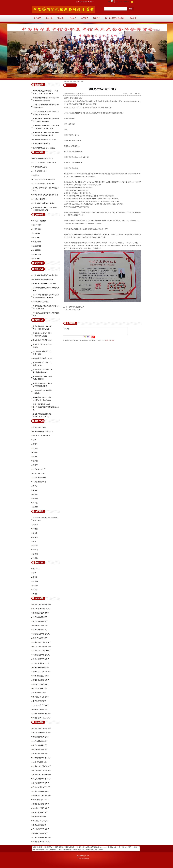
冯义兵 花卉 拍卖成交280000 (43, 358)
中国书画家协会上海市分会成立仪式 (45, 275)
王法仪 (35, 507)
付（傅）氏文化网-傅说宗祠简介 (44, 180)
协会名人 (73, 18)
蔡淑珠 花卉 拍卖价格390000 (43, 340)
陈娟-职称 (36, 259)
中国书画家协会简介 (40, 171)
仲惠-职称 (36, 233)
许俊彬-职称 (37, 250)
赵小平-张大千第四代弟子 (42, 609)
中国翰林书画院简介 (40, 199)
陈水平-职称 (37, 225)
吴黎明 (35, 554)
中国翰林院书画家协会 (66, 850)
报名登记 (133, 18)
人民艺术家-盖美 (39, 473)
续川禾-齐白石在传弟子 (41, 684)
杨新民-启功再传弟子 (40, 630)
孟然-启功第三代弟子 (40, 638)
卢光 (35, 541)
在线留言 (85, 18)
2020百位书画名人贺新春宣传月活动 (45, 195)
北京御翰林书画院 (79, 850)
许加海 (35, 537)
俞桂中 (35, 494)
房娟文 (35, 461)
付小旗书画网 (89, 850)
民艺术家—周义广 (39, 469)
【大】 (140, 93)
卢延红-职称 (37, 229)
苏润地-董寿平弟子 (39, 693)
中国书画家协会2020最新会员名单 (45, 163)
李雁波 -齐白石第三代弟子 (42, 605)
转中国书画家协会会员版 (115, 18)
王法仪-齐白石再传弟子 (41, 668)
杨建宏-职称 (37, 254)
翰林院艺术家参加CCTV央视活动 (44, 284)
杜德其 (35, 558)
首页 (71, 81)
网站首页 (37, 18)
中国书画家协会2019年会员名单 (44, 184)
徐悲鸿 (35, 581)
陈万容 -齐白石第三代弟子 (42, 647)
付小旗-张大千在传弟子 (41, 705)
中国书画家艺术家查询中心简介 (44, 203)
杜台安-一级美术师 (39, 221)
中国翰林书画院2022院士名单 (43, 432)
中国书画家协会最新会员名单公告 (45, 140)
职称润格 (61, 18)
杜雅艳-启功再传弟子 (40, 617)
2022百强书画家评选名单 (41, 436)
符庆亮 (35, 448)
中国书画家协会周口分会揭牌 (43, 279)
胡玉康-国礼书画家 (39, 427)
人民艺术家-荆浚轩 (39, 478)
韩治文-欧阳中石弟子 (40, 688)
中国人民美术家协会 (52, 850)
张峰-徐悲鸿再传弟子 (40, 709)
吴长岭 (35, 499)
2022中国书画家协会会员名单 (43, 159)
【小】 (131, 93)
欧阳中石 (36, 569)
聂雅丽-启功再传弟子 (40, 626)
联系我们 (97, 18)
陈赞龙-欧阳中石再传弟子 (42, 634)
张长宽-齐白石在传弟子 (41, 697)
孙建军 (35, 457)
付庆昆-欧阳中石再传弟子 (42, 714)
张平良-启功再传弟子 (40, 621)
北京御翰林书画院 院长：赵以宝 (44, 148)
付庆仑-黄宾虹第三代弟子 (42, 663)
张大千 (35, 586)
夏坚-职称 (36, 238)
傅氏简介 (36, 175)
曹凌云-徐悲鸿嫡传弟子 (41, 680)
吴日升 (35, 533)
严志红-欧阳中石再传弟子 (42, 655)
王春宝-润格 (37, 246)
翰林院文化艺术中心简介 (41, 144)
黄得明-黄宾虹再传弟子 (41, 613)
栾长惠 (35, 503)
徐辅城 (35, 525)
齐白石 (35, 590)
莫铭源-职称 (37, 242)
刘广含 (35, 486)
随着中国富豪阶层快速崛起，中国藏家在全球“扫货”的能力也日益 (46, 407)
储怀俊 (35, 529)
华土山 (35, 550)
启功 (35, 440)
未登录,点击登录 (109, 342)
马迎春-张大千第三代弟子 (42, 718)
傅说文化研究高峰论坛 (41, 302)
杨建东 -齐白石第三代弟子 (42, 642)
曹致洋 (35, 444)
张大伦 (35, 546)
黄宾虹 (35, 577)
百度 (40, 847)
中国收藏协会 (40, 850)
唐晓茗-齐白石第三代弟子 (42, 672)
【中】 (135, 93)
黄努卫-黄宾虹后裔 (39, 701)
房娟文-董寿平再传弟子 (41, 659)
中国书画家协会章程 (40, 167)
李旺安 (35, 465)
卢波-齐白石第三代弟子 (41, 676)
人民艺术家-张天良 (39, 482)
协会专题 (49, 18)
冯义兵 (35, 452)
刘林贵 (35, 594)
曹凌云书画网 (99, 850)
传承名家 (77, 81)
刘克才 (35, 490)
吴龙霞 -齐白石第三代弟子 (42, 651)
